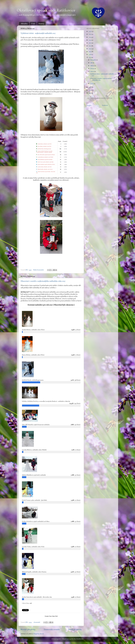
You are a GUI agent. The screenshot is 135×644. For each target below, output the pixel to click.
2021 (90, 46)
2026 (90, 31)
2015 (90, 90)
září (92, 63)
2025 (90, 34)
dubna (92, 66)
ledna (92, 84)
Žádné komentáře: (39, 270)
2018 (90, 54)
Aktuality (24, 24)
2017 (90, 57)
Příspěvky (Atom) (39, 634)
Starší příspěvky (75, 629)
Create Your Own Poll (51, 616)
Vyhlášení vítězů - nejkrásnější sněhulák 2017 (38, 33)
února (92, 71)
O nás (33, 24)
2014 (90, 93)
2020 (90, 49)
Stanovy (41, 24)
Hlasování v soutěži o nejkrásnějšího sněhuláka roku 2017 (43, 281)
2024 (90, 37)
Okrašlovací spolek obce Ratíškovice (46, 10)
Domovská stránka (52, 629)
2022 (90, 43)
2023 (90, 40)
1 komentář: (37, 622)
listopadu (93, 60)
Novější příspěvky (28, 629)
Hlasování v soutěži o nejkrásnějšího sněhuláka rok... (101, 79)
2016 (90, 87)
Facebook (105, 105)
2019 (90, 51)
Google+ (89, 105)
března (92, 68)
